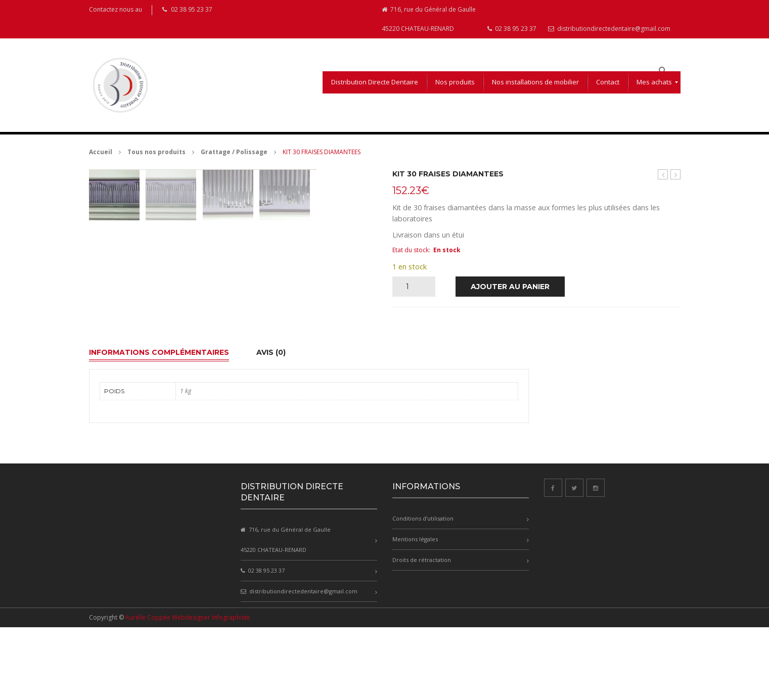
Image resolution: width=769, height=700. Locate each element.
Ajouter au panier (510, 287)
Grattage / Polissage (234, 152)
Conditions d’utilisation (423, 592)
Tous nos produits (156, 152)
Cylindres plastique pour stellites (676, 175)
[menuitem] (375, 82)
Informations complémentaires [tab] (159, 426)
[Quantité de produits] (411, 287)
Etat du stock (411, 250)
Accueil (101, 152)
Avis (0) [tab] (271, 426)
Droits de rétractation (422, 633)
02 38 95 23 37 (512, 29)
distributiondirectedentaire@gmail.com (609, 29)
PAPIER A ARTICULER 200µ (663, 175)
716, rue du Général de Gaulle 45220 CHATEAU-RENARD (429, 19)
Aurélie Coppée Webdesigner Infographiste (188, 690)
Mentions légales (415, 612)
